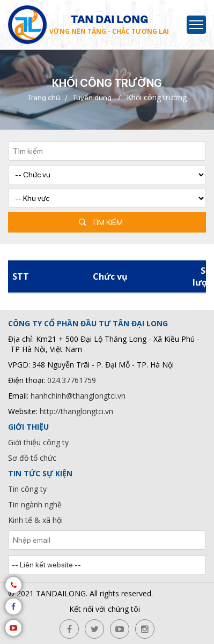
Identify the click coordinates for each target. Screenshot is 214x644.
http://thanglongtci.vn (76, 411)
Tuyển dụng (92, 98)
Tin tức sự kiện (40, 473)
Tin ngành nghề (35, 504)
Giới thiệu (28, 427)
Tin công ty (27, 489)
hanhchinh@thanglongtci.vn (78, 396)
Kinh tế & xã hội (35, 520)
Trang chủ (44, 98)
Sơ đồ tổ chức (32, 458)
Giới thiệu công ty (38, 442)
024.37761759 (72, 380)
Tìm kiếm (107, 222)
